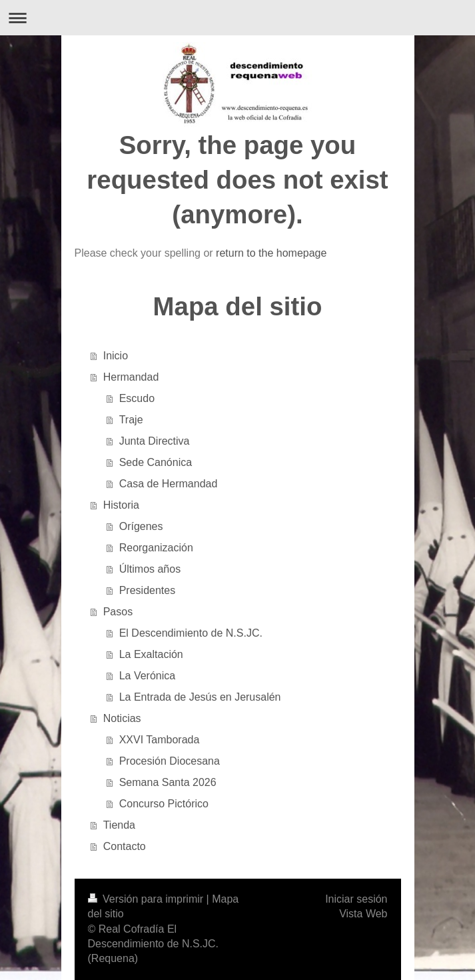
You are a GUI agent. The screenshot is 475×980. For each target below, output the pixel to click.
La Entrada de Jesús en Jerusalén (200, 697)
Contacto (125, 846)
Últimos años (150, 569)
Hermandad (131, 377)
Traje (131, 420)
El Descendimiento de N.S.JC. (191, 633)
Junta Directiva (155, 441)
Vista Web (363, 914)
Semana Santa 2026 (168, 782)
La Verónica (148, 676)
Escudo (137, 398)
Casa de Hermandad (169, 484)
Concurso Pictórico (164, 804)
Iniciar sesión (356, 899)
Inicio (116, 356)
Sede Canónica (156, 462)
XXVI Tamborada (160, 740)
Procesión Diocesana (170, 761)
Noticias (122, 718)
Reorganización (156, 548)
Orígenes (141, 526)
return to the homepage (271, 253)
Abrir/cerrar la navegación (237, 18)
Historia (121, 505)
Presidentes (148, 590)
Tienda (119, 825)
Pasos (118, 612)
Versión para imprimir (147, 899)
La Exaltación (151, 654)
